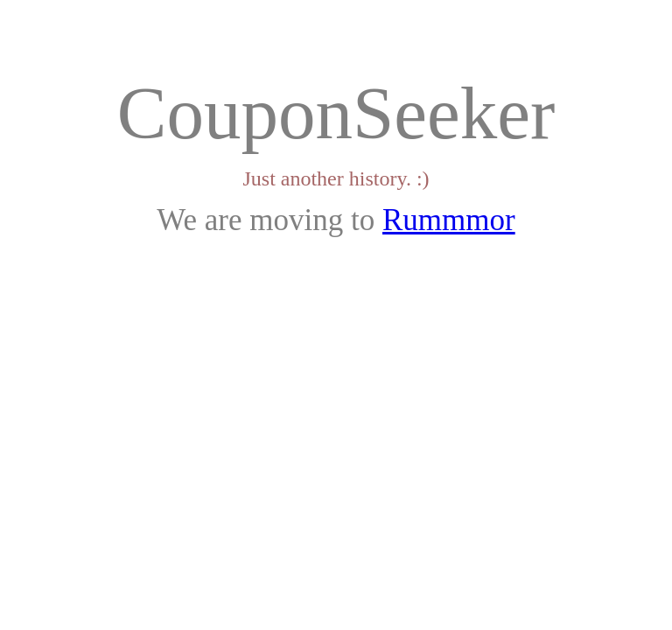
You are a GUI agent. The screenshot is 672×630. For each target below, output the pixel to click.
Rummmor (449, 220)
